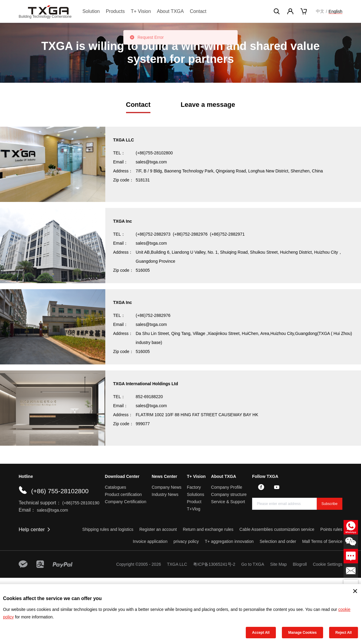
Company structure (229, 494)
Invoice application (150, 541)
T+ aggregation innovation (229, 541)
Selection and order (278, 541)
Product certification (123, 494)
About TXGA (170, 11)
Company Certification (125, 502)
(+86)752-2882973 (153, 234)
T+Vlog (194, 509)
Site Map (278, 564)
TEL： (119, 153)
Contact (198, 11)
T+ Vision (141, 11)
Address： (123, 171)
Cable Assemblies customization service (277, 529)
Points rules (331, 529)
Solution (91, 11)
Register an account (158, 529)
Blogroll (300, 564)
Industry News (165, 494)
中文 (320, 11)
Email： (120, 162)
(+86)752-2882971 (227, 234)
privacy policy (186, 541)
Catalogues (115, 487)
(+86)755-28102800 (154, 153)
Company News (167, 487)
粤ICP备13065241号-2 (214, 564)
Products (115, 11)
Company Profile (227, 487)
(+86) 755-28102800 (60, 491)
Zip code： (123, 180)
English (335, 11)
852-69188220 (149, 397)
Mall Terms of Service (322, 541)
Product (194, 502)
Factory (194, 487)
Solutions (196, 494)
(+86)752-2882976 (190, 234)
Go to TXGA (253, 564)
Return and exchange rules (208, 529)
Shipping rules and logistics (108, 529)
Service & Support (228, 502)
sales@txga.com (151, 162)
